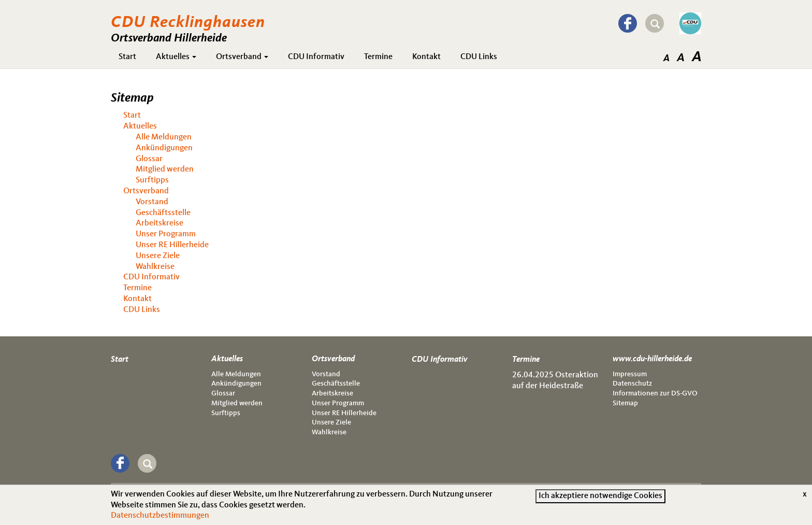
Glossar (149, 159)
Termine (378, 57)
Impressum (630, 374)
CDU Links (479, 57)
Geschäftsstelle (163, 213)
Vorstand (152, 202)
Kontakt (426, 57)
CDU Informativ (316, 57)
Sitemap (625, 403)
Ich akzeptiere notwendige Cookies (600, 499)
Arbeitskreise (160, 223)
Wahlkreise (155, 267)
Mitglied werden (165, 169)
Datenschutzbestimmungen (160, 519)
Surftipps (152, 180)
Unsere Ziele (158, 256)
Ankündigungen (164, 148)
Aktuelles (176, 57)
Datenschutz (632, 384)
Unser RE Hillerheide (172, 245)
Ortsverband (242, 57)
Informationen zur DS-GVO (655, 393)
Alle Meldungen (164, 137)
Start (127, 57)
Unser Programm (166, 234)
